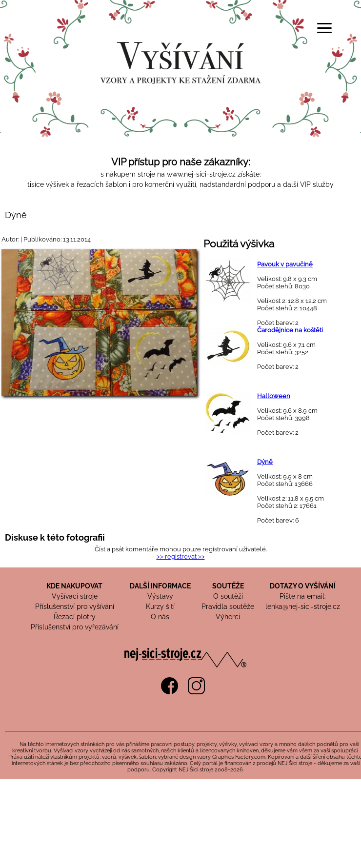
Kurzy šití (160, 606)
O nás (160, 617)
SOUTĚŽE (228, 586)
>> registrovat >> (181, 556)
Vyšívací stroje (75, 596)
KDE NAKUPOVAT (74, 586)
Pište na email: (303, 596)
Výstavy (160, 596)
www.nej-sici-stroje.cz (201, 174)
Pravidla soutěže (228, 606)
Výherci (228, 617)
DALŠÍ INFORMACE (160, 586)
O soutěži (228, 596)
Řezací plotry (75, 617)
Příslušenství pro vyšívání (75, 606)
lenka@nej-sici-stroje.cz (303, 606)
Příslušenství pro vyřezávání (75, 627)
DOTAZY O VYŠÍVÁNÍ (303, 586)
